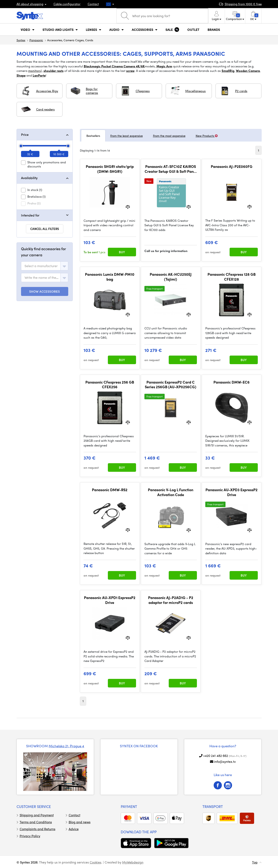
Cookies (95, 862)
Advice (74, 829)
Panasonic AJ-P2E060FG (232, 166)
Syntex (21, 40)
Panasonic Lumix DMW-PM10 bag (110, 277)
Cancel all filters (45, 229)
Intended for (30, 215)
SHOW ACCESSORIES (45, 291)
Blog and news (80, 822)
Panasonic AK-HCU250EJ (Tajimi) (171, 277)
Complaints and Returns (37, 829)
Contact (93, 4)
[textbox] (41, 266)
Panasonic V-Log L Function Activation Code (171, 492)
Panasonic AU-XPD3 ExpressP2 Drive (232, 492)
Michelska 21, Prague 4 (66, 746)
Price (25, 134)
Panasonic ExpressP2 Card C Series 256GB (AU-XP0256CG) (171, 384)
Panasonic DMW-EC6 (232, 382)
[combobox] (45, 266)
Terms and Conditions (36, 822)
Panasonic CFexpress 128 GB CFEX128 (232, 277)
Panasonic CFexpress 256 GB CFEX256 (110, 384)
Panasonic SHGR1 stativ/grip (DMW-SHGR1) (110, 169)
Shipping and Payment (37, 815)
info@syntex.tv (225, 761)
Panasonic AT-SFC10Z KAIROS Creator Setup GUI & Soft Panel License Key (171, 169)
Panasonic (36, 40)
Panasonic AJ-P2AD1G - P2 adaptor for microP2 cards (171, 600)
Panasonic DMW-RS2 (110, 490)
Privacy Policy (30, 836)
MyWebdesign (133, 862)
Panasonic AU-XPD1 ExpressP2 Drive (110, 600)
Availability (29, 178)
